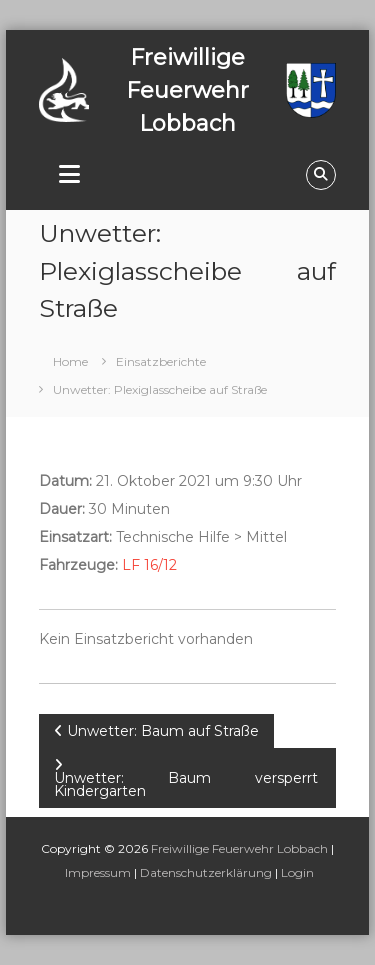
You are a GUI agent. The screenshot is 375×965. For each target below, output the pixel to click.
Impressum (98, 872)
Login (297, 872)
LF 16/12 (149, 565)
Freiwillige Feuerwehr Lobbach (239, 848)
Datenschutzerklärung (206, 872)
